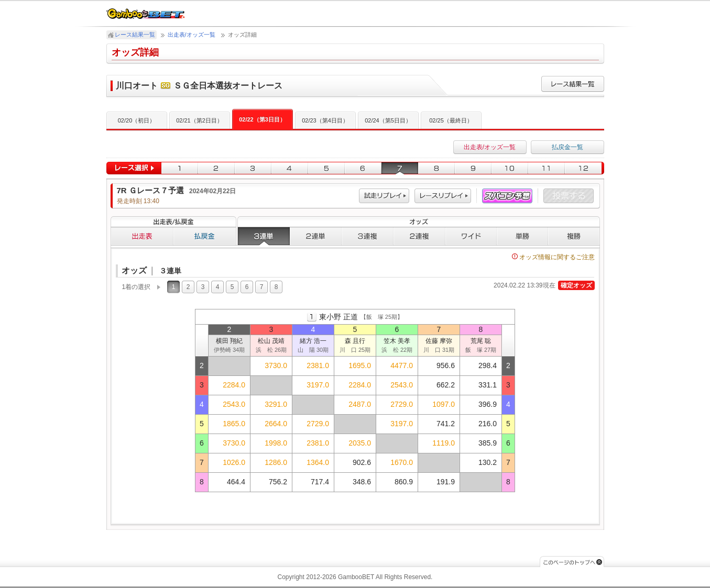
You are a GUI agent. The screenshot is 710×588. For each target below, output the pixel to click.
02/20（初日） (137, 120)
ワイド (471, 236)
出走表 (142, 236)
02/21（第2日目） (199, 120)
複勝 (574, 236)
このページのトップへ (572, 562)
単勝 (522, 236)
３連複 (368, 236)
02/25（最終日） (451, 120)
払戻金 (205, 236)
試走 (384, 196)
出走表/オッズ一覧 (192, 35)
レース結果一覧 (135, 35)
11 (547, 168)
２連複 (419, 236)
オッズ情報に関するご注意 (553, 257)
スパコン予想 (507, 196)
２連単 (316, 236)
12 (585, 168)
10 (510, 168)
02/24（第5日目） (388, 120)
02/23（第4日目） (325, 120)
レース (443, 196)
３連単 (264, 236)
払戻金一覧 (567, 147)
